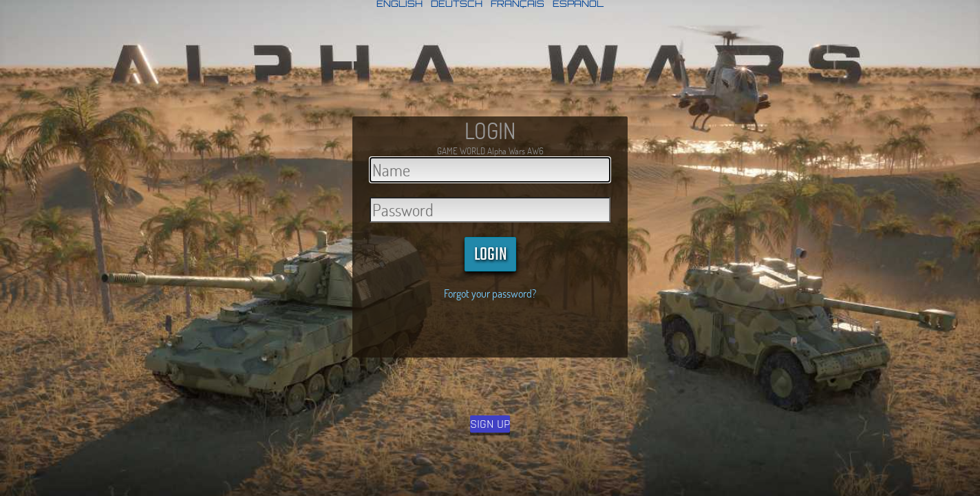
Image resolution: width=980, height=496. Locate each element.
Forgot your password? (490, 293)
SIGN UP (490, 424)
